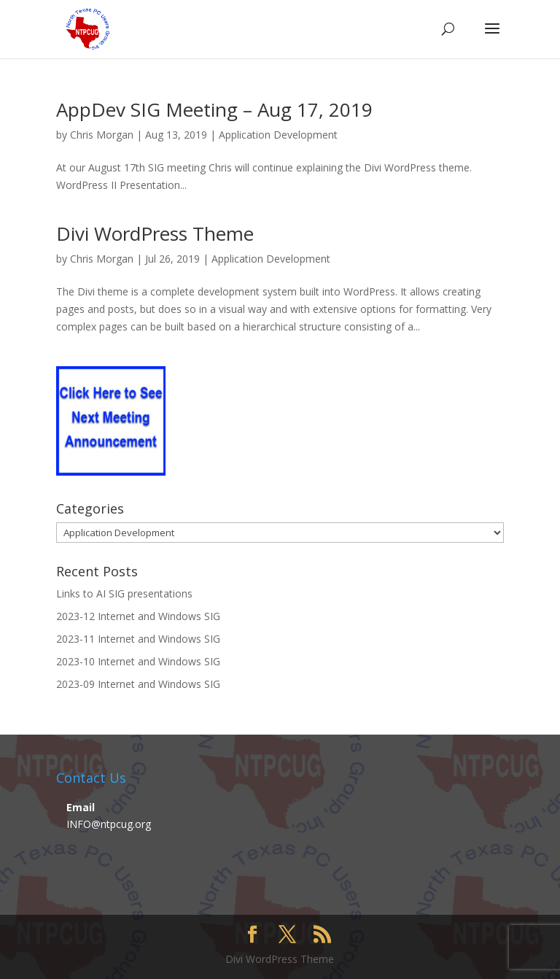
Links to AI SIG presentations (124, 593)
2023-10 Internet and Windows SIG (138, 661)
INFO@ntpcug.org (109, 824)
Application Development (278, 135)
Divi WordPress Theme (155, 233)
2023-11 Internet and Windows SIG (138, 639)
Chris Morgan (102, 135)
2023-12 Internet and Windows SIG (138, 616)
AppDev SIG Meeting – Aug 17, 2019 (214, 109)
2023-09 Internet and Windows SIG (138, 684)
